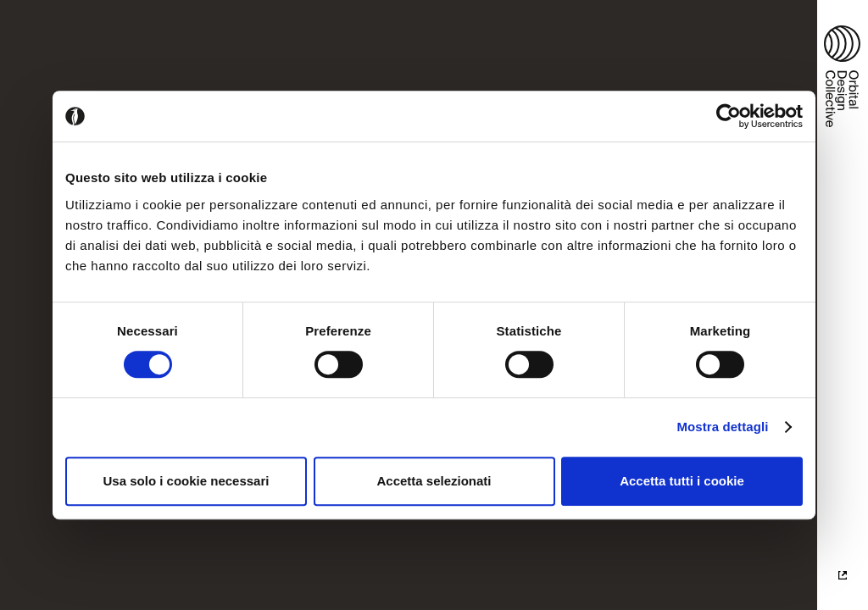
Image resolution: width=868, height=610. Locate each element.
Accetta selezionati (434, 481)
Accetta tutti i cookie (682, 481)
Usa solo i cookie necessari (186, 481)
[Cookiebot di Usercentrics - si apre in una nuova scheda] (729, 116)
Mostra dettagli (722, 427)
